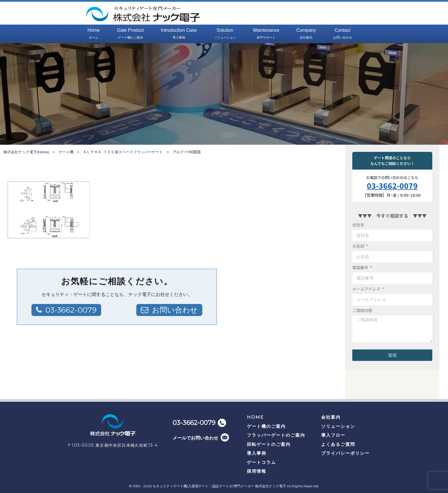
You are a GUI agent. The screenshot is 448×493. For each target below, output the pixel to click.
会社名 (358, 224)
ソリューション (338, 426)
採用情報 (257, 471)
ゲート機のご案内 (266, 426)
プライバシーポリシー (345, 453)
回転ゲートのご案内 (269, 444)
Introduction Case (179, 34)
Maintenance (266, 34)
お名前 (359, 246)
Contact (343, 34)
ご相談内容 (362, 310)
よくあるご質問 (338, 444)
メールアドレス (367, 289)
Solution (225, 34)
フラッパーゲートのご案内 (276, 435)
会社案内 (331, 417)
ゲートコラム (261, 462)
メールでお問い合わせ (195, 438)
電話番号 (361, 267)
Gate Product (130, 34)
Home (94, 34)
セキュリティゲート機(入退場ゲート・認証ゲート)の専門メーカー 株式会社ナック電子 (219, 486)
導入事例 (257, 453)
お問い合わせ (175, 310)
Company (306, 34)
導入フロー (333, 435)
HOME (255, 417)
